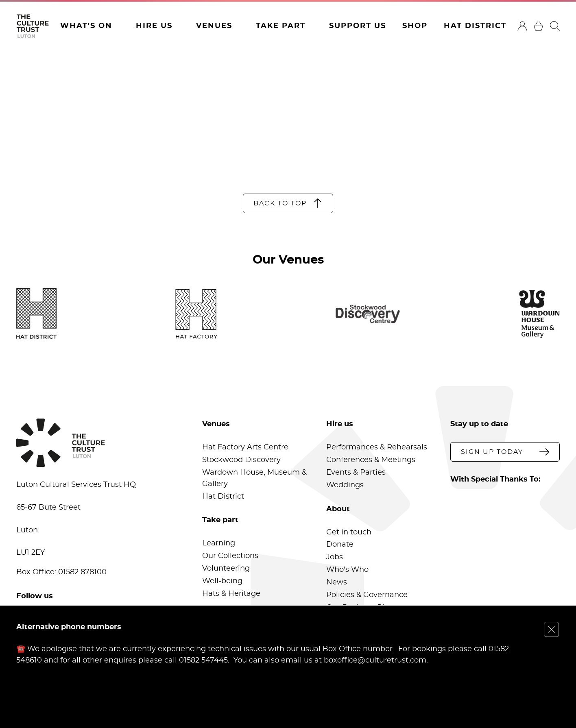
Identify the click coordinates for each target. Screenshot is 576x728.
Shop (415, 26)
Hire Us (154, 26)
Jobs (335, 557)
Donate (340, 545)
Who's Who (347, 570)
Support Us (358, 26)
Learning (219, 543)
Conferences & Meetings (371, 460)
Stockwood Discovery (241, 460)
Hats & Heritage (231, 594)
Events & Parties (356, 473)
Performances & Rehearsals (377, 447)
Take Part (281, 26)
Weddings (345, 485)
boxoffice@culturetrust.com (375, 660)
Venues (214, 26)
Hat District (475, 26)
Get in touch (349, 532)
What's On (86, 26)
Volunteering (226, 569)
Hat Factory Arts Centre (245, 447)
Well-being (222, 581)
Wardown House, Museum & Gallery (254, 478)
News (337, 582)
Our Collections (230, 556)
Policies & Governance (367, 595)
